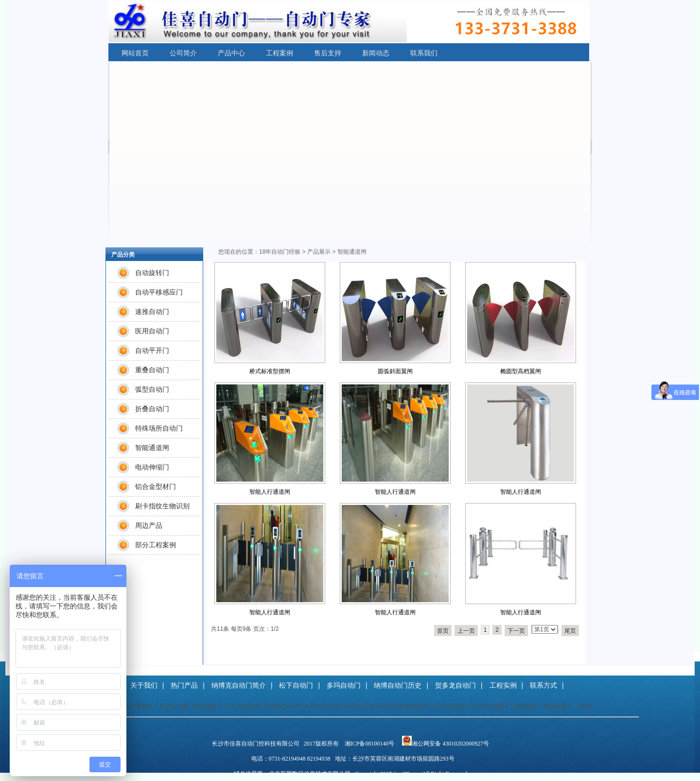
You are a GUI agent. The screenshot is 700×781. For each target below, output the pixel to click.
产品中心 (231, 53)
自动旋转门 (152, 273)
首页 (443, 631)
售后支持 (328, 53)
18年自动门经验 (280, 252)
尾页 (570, 631)
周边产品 (149, 525)
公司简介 (183, 53)
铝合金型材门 (156, 486)
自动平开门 (152, 350)
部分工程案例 (156, 545)
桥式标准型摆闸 (270, 371)
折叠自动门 (152, 409)
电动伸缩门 (152, 467)
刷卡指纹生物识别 (162, 506)
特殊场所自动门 (159, 428)
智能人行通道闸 (270, 492)
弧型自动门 (152, 389)
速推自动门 (152, 312)
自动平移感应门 (159, 292)
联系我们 (424, 53)
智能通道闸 (152, 448)
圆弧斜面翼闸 (395, 371)
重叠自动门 (152, 370)
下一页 (516, 631)
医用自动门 (152, 331)
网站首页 (135, 53)
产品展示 (319, 252)
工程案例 (280, 53)
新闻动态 (376, 53)
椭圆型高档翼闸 (521, 371)
